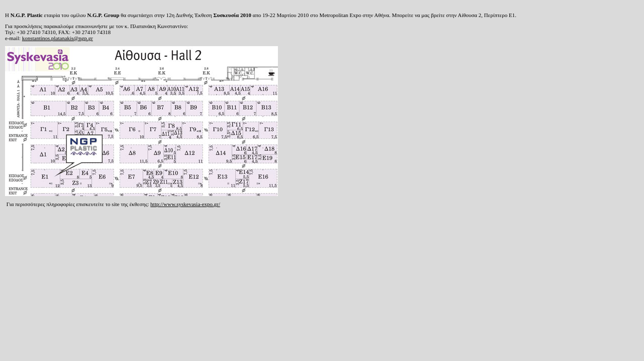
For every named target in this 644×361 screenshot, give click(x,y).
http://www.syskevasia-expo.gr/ (185, 204)
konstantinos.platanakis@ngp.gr (58, 38)
